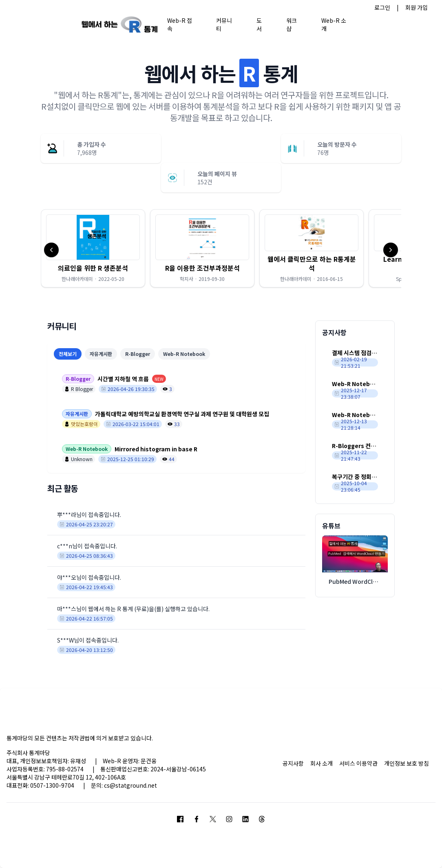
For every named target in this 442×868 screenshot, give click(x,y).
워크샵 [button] (292, 24)
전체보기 (68, 354)
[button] (93, 248)
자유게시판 (101, 354)
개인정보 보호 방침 (407, 763)
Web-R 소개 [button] (334, 24)
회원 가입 (417, 7)
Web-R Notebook (184, 354)
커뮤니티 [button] (224, 24)
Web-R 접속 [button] (180, 24)
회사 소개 (322, 763)
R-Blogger (138, 354)
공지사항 (293, 763)
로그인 (382, 7)
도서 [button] (259, 24)
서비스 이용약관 (358, 763)
